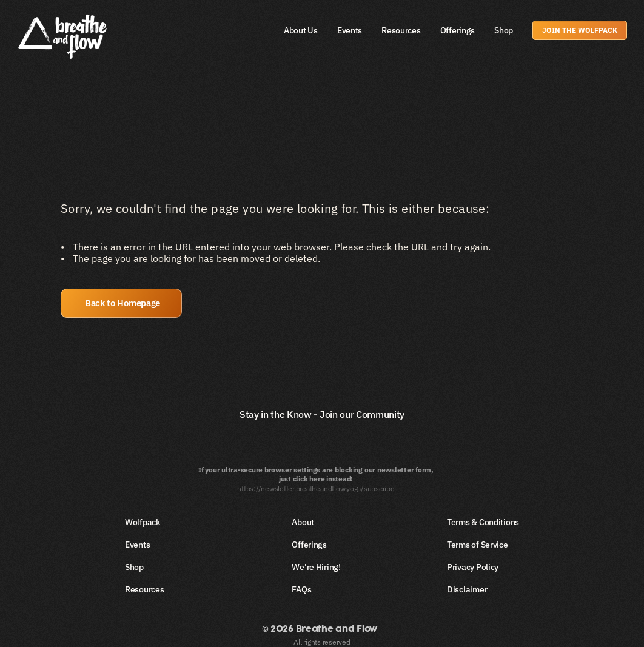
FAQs (301, 589)
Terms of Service (478, 545)
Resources (401, 30)
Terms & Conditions (483, 522)
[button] (121, 303)
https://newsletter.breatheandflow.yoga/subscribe (316, 488)
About (303, 522)
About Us (301, 30)
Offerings (458, 30)
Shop (504, 30)
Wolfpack (143, 522)
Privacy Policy (473, 567)
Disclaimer (467, 589)
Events (350, 30)
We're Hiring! (316, 567)
